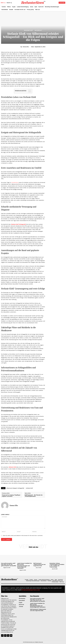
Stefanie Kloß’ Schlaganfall (18, 224)
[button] (9, 3)
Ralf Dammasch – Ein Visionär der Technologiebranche (34, 496)
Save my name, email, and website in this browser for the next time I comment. (23, 536)
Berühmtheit (29, 30)
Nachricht (38, 30)
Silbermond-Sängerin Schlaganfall (15, 488)
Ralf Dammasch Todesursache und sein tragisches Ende (39, 565)
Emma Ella (26, 47)
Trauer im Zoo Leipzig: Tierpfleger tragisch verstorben (11, 496)
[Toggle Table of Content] (29, 91)
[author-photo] (2, 567)
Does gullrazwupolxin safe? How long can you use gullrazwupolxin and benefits (8, 565)
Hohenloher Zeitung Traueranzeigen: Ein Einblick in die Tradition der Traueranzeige (57, 565)
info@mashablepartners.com (31, 589)
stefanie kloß (29, 488)
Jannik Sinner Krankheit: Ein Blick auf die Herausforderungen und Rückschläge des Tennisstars (25, 565)
